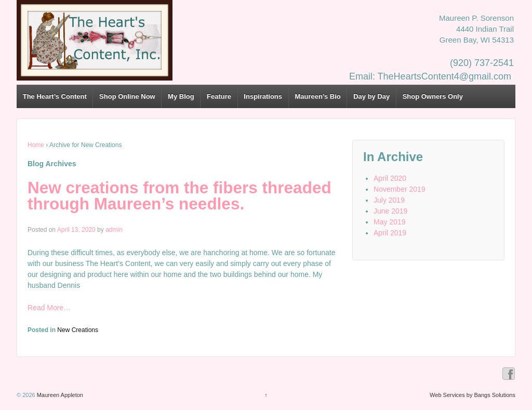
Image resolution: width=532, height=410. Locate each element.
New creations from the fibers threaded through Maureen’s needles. (179, 196)
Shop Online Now (127, 96)
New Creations (78, 330)
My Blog (181, 96)
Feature (219, 96)
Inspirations (263, 96)
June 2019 (390, 211)
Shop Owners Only (433, 96)
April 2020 (390, 178)
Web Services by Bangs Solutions (473, 395)
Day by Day (371, 96)
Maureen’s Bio (317, 96)
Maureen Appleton (59, 395)
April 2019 (390, 233)
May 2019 (389, 222)
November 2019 (400, 189)
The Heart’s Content (55, 96)
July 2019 (389, 200)
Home (36, 145)
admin (114, 230)
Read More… (49, 308)
